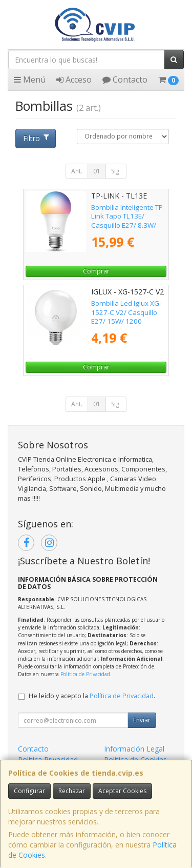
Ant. (77, 171)
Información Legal (134, 749)
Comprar (96, 271)
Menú (30, 80)
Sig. (116, 171)
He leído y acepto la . (92, 696)
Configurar (29, 791)
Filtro (36, 138)
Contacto (125, 80)
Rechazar (72, 791)
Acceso (74, 80)
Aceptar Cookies (122, 791)
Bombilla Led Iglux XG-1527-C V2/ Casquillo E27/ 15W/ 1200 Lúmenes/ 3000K (126, 317)
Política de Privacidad (85, 674)
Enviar (142, 720)
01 (97, 171)
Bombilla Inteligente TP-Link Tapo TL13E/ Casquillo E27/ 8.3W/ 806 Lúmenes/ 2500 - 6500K (128, 225)
